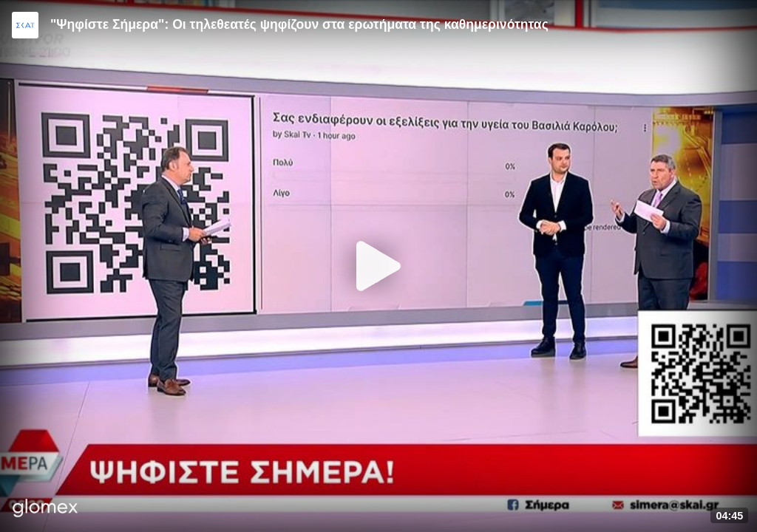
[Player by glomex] (45, 509)
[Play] (378, 266)
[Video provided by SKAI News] (25, 25)
